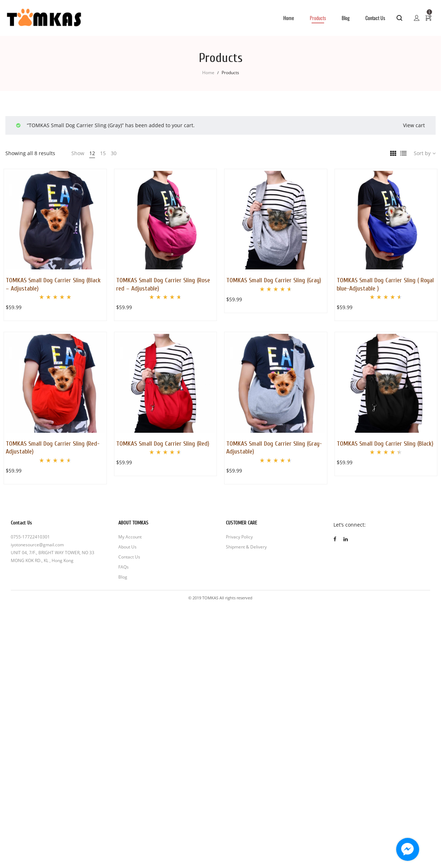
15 (103, 153)
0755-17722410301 (30, 537)
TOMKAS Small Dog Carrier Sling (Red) (163, 444)
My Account (130, 537)
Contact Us (129, 557)
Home (208, 73)
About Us (127, 547)
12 (92, 153)
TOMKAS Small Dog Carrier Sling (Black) (385, 444)
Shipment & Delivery (246, 547)
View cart (414, 125)
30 (114, 153)
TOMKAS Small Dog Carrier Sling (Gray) (274, 280)
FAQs (124, 567)
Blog (123, 577)
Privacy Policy (239, 537)
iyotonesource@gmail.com (37, 545)
